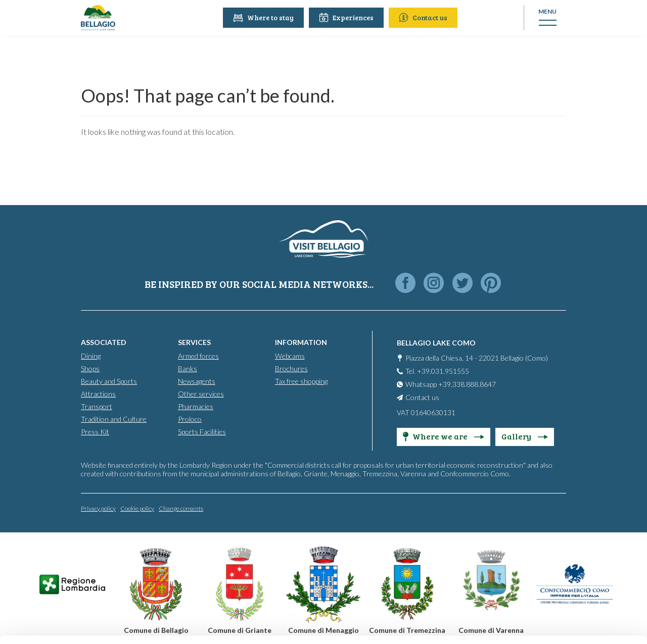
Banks (188, 368)
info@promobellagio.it (175, 561)
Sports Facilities (202, 431)
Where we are (444, 436)
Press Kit (95, 431)
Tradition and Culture (114, 418)
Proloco (190, 418)
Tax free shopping (301, 381)
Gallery (525, 436)
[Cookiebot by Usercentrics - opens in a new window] (65, 624)
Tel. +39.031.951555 (437, 370)
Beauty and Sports (109, 381)
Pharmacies (196, 406)
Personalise (563, 536)
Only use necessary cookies (563, 568)
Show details (156, 624)
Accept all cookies (563, 502)
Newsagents (197, 381)
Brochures (291, 368)
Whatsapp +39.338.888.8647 (451, 384)
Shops (90, 368)
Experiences (348, 17)
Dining (91, 355)
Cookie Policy (289, 597)
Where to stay (265, 17)
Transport (97, 406)
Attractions (98, 393)
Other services (201, 393)
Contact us (425, 17)
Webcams (290, 355)
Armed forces (198, 355)
